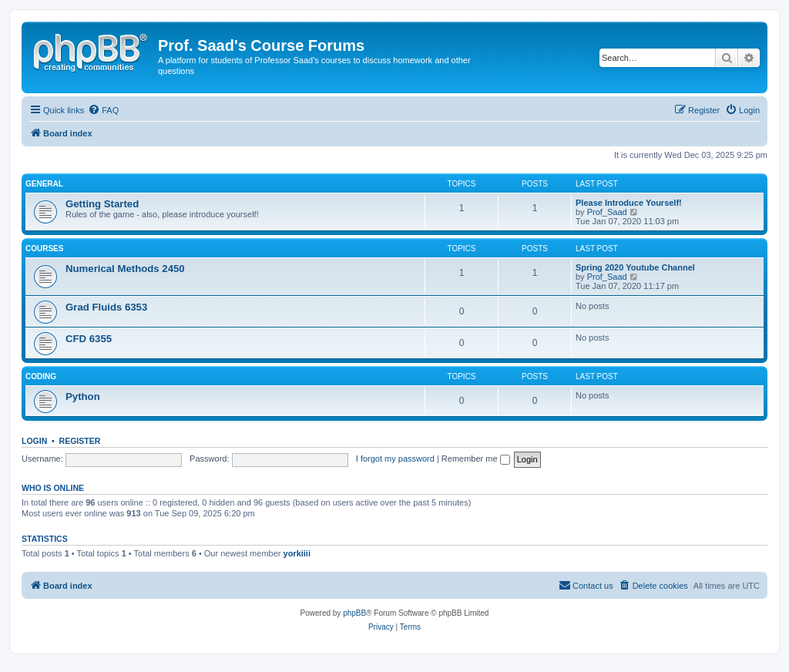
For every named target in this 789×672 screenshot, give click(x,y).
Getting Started (102, 204)
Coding (41, 376)
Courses (44, 249)
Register (80, 441)
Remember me (476, 459)
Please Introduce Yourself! (629, 203)
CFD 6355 (89, 339)
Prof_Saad (607, 212)
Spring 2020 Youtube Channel (635, 267)
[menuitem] (103, 110)
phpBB (354, 613)
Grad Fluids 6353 (106, 307)
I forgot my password (395, 459)
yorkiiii (297, 553)
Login (34, 441)
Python (83, 396)
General (44, 184)
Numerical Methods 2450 (125, 269)
